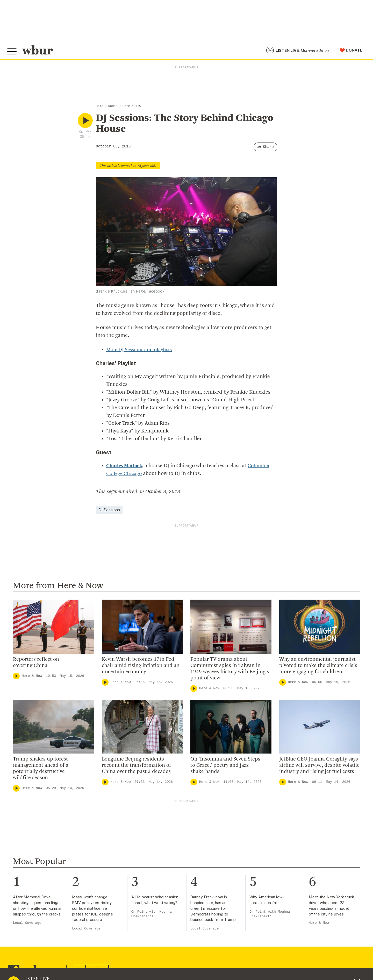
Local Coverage (27, 925)
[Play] (16, 678)
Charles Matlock (125, 468)
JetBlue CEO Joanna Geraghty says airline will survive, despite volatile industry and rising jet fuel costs (319, 768)
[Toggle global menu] (12, 53)
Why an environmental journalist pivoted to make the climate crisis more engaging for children (318, 667)
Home (100, 108)
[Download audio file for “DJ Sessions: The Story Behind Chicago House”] (81, 133)
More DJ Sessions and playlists (141, 352)
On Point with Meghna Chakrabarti (152, 916)
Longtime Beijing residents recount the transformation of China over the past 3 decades (136, 768)
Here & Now (132, 108)
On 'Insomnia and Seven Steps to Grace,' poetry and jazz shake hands (225, 768)
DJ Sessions (109, 512)
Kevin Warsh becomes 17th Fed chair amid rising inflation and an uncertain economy (141, 667)
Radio (113, 108)
